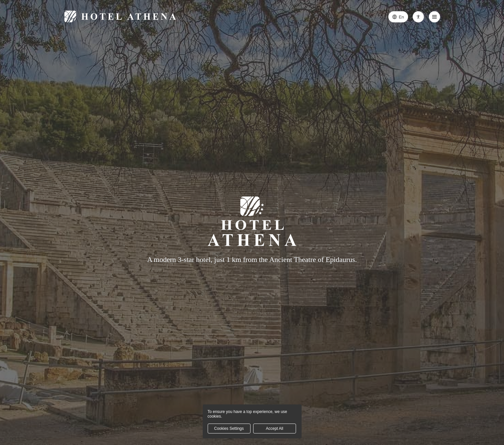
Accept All (274, 429)
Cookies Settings (229, 429)
